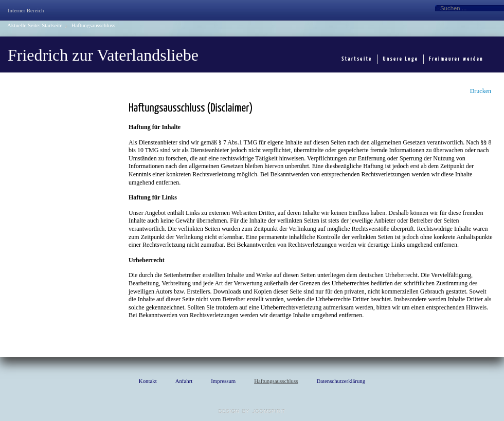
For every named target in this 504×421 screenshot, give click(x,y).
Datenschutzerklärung (341, 381)
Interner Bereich (26, 10)
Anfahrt (184, 381)
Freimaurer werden (456, 59)
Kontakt (148, 381)
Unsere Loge (401, 59)
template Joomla (252, 411)
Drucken (481, 91)
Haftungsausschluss (276, 381)
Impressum (223, 381)
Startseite (52, 25)
